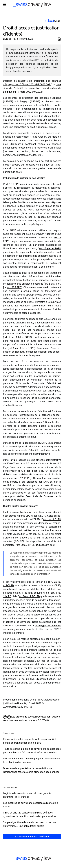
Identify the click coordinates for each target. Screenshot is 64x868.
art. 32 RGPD (14, 287)
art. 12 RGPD (23, 478)
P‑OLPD (19, 541)
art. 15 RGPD (12, 184)
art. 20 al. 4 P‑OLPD (27, 545)
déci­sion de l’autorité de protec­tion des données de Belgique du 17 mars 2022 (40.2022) (32, 88)
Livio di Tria (9, 39)
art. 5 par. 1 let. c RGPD (17, 337)
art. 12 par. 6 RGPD (50, 249)
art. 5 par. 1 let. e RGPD (21, 348)
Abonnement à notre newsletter (32, 836)
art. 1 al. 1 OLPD (52, 519)
